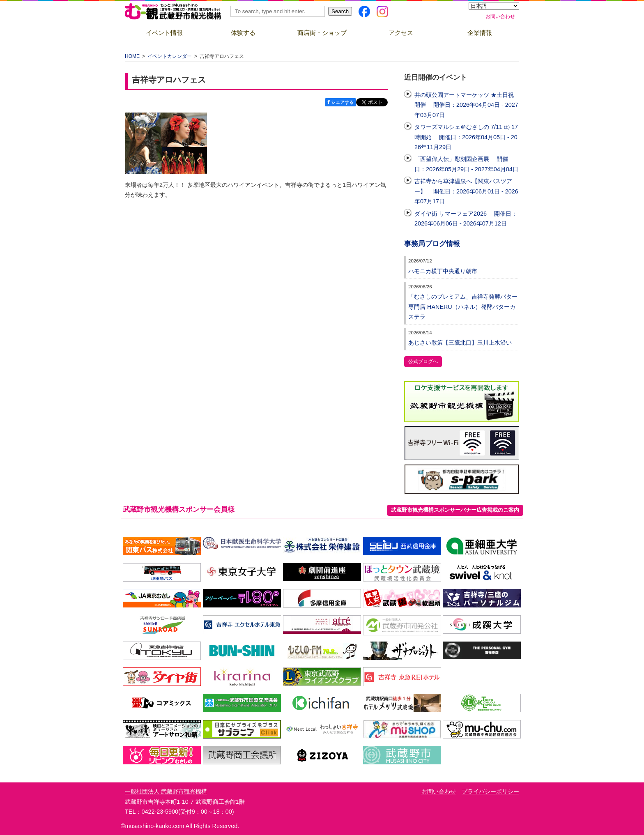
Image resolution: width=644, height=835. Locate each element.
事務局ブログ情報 (432, 244)
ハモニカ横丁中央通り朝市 (443, 271)
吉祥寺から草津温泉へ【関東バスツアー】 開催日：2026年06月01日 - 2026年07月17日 (466, 191)
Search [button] (340, 11)
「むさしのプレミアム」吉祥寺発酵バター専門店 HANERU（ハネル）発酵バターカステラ (463, 307)
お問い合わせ (500, 16)
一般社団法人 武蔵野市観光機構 (166, 791)
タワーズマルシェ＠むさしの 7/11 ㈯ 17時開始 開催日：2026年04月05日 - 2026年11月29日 (466, 137)
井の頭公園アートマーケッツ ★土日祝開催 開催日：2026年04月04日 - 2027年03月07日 (466, 105)
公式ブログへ (423, 361)
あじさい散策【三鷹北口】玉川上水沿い (460, 343)
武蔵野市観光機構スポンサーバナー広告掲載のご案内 (455, 510)
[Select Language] (494, 6)
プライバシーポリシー (490, 791)
